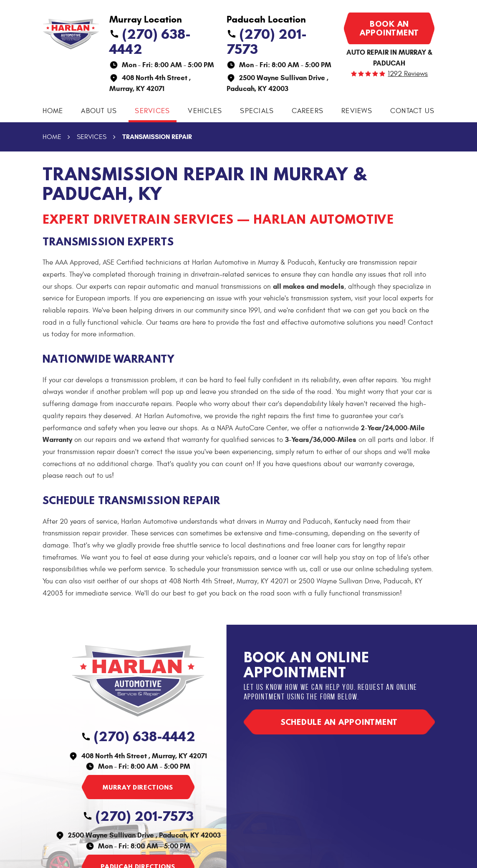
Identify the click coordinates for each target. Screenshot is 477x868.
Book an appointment (389, 28)
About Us (99, 111)
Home (53, 111)
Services (152, 111)
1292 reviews (408, 74)
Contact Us (413, 111)
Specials (257, 111)
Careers (308, 111)
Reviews (357, 111)
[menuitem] (53, 111)
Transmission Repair (157, 137)
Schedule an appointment (339, 722)
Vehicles (205, 111)
